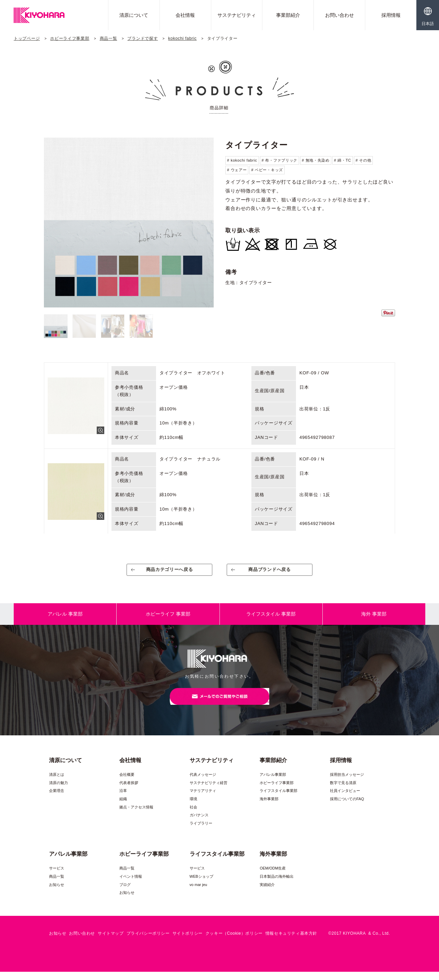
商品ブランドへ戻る (270, 572)
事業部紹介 (288, 15)
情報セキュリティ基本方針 (291, 942)
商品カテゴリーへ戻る (170, 572)
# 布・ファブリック (280, 160)
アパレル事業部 (273, 783)
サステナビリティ (237, 15)
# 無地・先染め (316, 160)
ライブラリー (201, 831)
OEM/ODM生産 (273, 876)
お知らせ (57, 892)
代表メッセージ (203, 783)
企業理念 (57, 799)
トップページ (27, 38)
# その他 (364, 160)
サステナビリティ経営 (209, 791)
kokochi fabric (182, 38)
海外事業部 (269, 807)
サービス (57, 876)
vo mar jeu (198, 892)
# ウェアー (237, 170)
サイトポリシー (188, 942)
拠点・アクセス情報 (136, 815)
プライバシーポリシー (148, 942)
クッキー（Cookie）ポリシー (234, 942)
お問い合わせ (340, 15)
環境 (193, 807)
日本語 (428, 24)
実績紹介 (267, 892)
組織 (123, 807)
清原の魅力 (58, 791)
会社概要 (127, 783)
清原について (134, 15)
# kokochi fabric (242, 160)
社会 (193, 815)
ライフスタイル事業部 (278, 799)
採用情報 (391, 15)
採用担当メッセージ (347, 783)
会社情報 (185, 15)
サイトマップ (111, 942)
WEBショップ (201, 885)
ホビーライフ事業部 (70, 38)
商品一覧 (109, 38)
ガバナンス (199, 823)
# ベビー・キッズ (267, 170)
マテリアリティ (203, 799)
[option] (129, 223)
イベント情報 (131, 885)
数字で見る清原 (343, 791)
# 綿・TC (343, 160)
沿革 (123, 799)
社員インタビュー (345, 799)
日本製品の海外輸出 (277, 885)
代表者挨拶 (129, 791)
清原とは (57, 783)
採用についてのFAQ (347, 807)
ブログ (125, 892)
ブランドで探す (143, 38)
